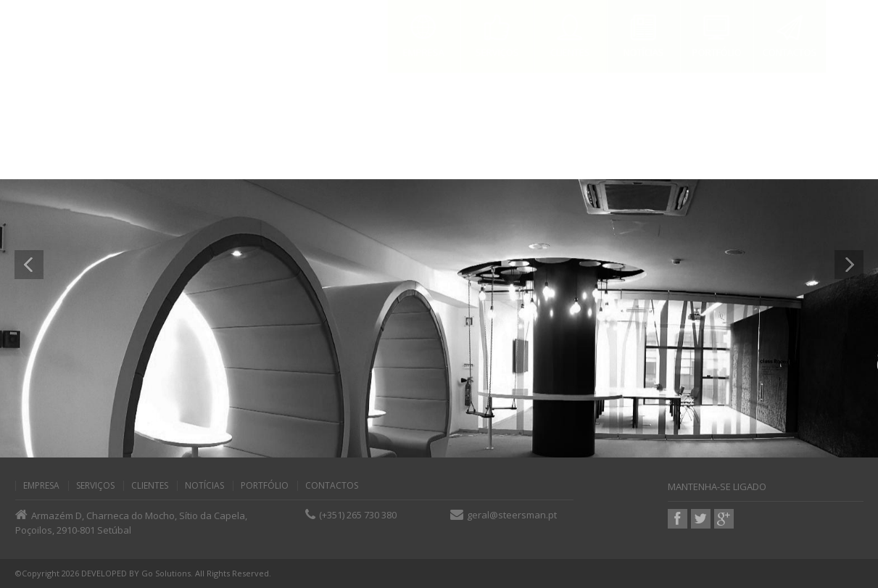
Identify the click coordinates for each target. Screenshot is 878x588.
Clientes (150, 486)
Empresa (41, 486)
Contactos (332, 486)
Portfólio (265, 486)
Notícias (204, 486)
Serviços (95, 486)
